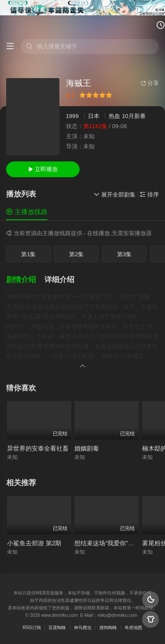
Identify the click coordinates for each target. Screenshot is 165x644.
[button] (25, 280)
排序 (149, 195)
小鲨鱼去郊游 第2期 (34, 543)
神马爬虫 (83, 628)
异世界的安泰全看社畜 (38, 448)
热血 (114, 116)
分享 (150, 83)
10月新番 (134, 116)
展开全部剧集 (115, 195)
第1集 (28, 254)
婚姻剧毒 (87, 448)
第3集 (124, 254)
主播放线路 (27, 212)
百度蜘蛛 (57, 628)
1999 (72, 116)
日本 (94, 116)
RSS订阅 (32, 628)
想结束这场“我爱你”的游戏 (110, 543)
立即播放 (43, 169)
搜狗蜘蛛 (108, 628)
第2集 (76, 254)
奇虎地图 (133, 628)
